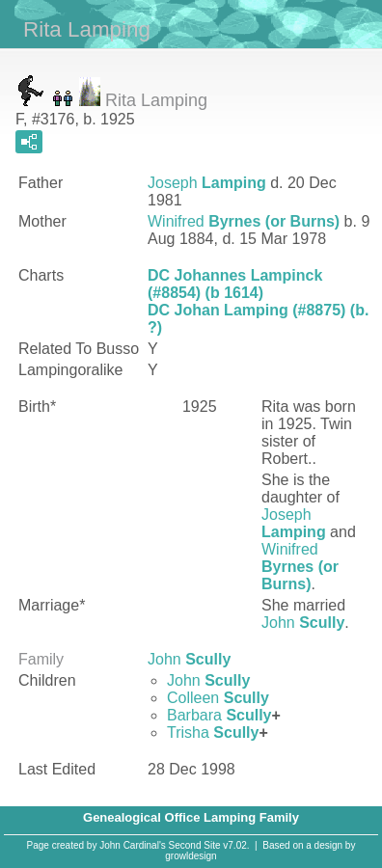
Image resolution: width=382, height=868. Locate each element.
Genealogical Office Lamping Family (191, 817)
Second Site (195, 845)
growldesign (191, 856)
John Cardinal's (133, 845)
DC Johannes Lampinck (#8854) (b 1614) (235, 284)
